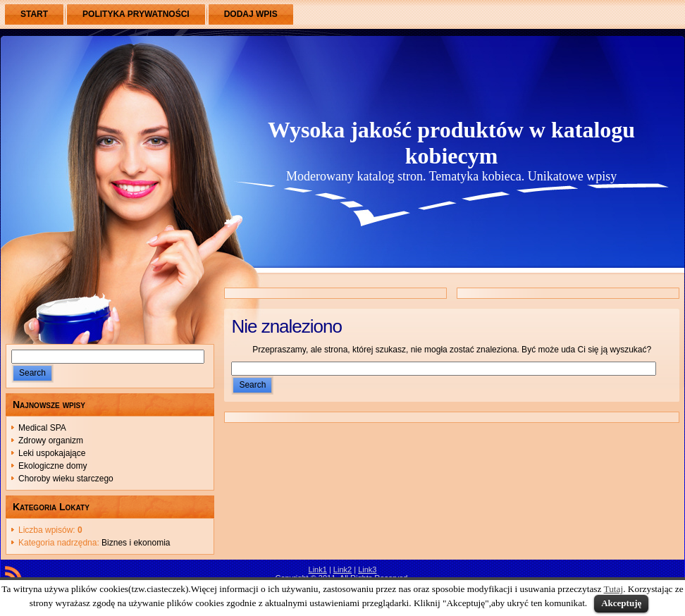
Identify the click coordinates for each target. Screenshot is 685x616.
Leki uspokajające (52, 453)
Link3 (367, 569)
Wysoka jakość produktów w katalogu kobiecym (451, 143)
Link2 (342, 569)
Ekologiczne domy (53, 466)
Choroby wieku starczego (66, 479)
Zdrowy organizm (51, 441)
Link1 (318, 569)
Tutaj (614, 589)
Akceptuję (621, 603)
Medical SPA (42, 428)
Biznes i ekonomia (136, 543)
